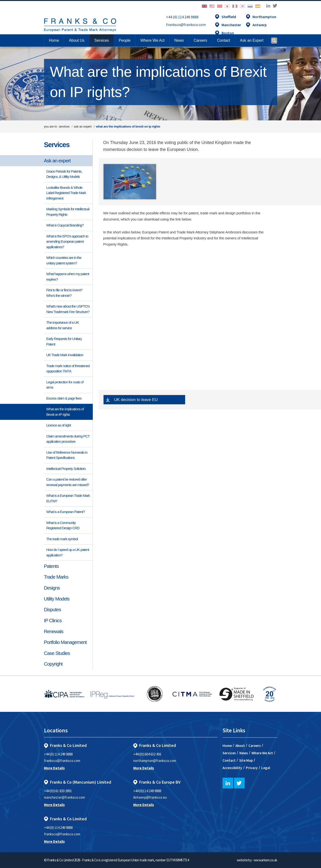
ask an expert (83, 126)
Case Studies (57, 653)
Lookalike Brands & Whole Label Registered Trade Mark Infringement (66, 193)
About (240, 746)
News (244, 753)
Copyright (53, 664)
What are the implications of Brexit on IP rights (65, 412)
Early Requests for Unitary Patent (64, 341)
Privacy (252, 768)
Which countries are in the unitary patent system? (64, 260)
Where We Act (262, 753)
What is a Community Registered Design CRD (63, 525)
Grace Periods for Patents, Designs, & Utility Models (64, 174)
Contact (229, 760)
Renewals (54, 632)
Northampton (264, 17)
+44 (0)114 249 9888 (147, 791)
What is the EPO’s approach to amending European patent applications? (67, 241)
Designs (52, 588)
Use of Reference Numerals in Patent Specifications (67, 455)
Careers (255, 746)
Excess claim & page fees (64, 398)
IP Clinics (53, 621)
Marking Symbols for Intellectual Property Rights (68, 212)
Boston (228, 33)
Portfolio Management (65, 642)
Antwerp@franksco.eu (150, 797)
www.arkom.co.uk (265, 860)
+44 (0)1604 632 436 (147, 754)
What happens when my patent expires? (68, 277)
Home (54, 40)
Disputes (52, 610)
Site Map (246, 760)
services (64, 126)
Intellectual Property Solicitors (66, 469)
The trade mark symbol (62, 539)
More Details (54, 768)
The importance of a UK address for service (63, 325)
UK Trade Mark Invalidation (65, 355)
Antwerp (260, 25)
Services (57, 145)
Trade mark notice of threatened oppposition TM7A (68, 369)
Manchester (231, 25)
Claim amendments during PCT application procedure (68, 439)
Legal (266, 768)
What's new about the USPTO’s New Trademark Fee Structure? (68, 309)
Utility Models (57, 599)
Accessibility (232, 768)
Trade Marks (56, 577)
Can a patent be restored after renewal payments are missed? (68, 482)
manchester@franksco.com (64, 797)
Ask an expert (57, 161)
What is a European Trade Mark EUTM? (68, 498)
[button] (224, 41)
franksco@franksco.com (186, 25)
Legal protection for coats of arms (65, 385)
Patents (51, 566)
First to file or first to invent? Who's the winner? (65, 293)
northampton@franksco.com (155, 761)
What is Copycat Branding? (65, 225)
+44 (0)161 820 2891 (58, 791)
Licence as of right (59, 425)
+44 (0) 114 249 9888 (182, 17)
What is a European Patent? (66, 512)
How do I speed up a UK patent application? (68, 552)
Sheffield (229, 17)
